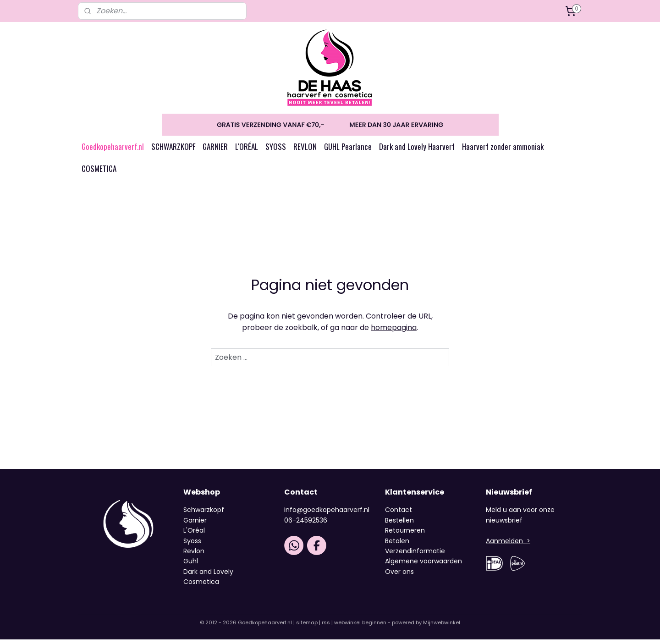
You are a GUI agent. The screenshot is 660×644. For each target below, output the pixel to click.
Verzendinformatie (415, 556)
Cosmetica (201, 586)
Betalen (397, 545)
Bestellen (399, 525)
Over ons (400, 576)
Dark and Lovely (208, 576)
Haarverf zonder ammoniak (503, 151)
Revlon (194, 556)
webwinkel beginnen (360, 627)
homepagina (394, 332)
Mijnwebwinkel (442, 627)
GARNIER (215, 151)
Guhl (191, 566)
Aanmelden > (508, 545)
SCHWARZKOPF (173, 151)
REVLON (305, 151)
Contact (399, 514)
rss (326, 627)
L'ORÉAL (247, 151)
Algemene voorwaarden (423, 566)
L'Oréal (194, 535)
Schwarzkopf (204, 514)
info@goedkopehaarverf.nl (327, 514)
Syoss (192, 545)
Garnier (195, 525)
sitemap (307, 627)
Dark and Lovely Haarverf (417, 151)
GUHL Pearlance (348, 151)
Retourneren (405, 535)
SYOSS (276, 151)
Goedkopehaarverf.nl (113, 151)
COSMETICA (99, 173)
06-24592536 (306, 525)
